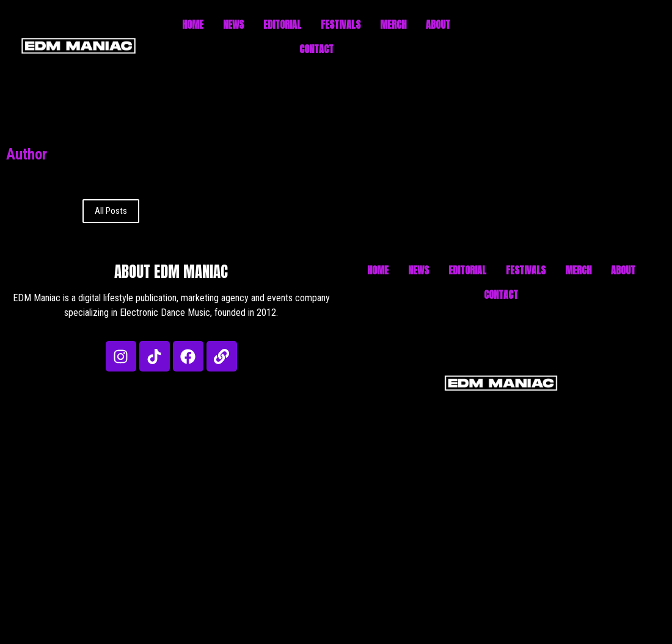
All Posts (111, 211)
